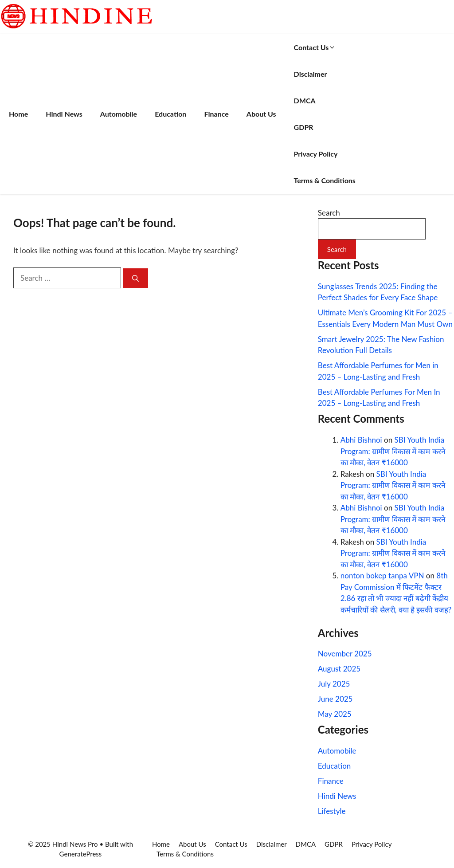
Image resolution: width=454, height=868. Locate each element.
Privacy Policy (316, 154)
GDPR (304, 127)
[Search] (135, 278)
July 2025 (334, 684)
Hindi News (64, 114)
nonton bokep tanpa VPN (382, 575)
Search (329, 213)
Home (18, 114)
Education (170, 114)
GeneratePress (81, 854)
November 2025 (345, 654)
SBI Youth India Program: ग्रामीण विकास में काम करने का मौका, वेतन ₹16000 (393, 451)
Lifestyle (332, 811)
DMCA (305, 100)
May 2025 (335, 714)
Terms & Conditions (325, 180)
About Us (261, 114)
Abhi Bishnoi (361, 440)
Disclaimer (311, 74)
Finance (216, 114)
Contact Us (315, 47)
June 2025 (335, 699)
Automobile (119, 114)
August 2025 (339, 669)
